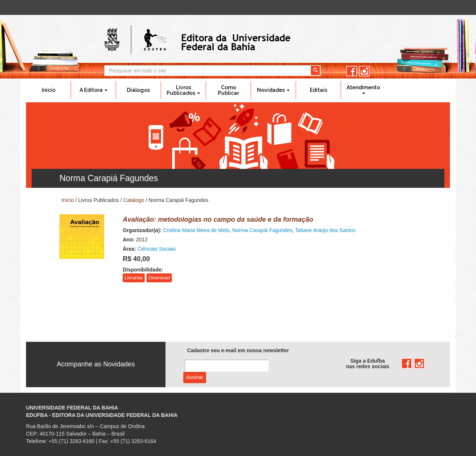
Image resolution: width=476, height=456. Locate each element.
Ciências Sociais (157, 249)
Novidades (273, 90)
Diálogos (138, 90)
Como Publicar (229, 90)
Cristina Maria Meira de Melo (196, 230)
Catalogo (134, 200)
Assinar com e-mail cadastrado (195, 378)
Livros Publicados (183, 90)
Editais (319, 90)
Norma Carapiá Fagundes (262, 230)
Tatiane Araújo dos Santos (325, 230)
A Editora (94, 90)
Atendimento (363, 89)
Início (49, 90)
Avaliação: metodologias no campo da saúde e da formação (218, 219)
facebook (352, 71)
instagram (364, 71)
